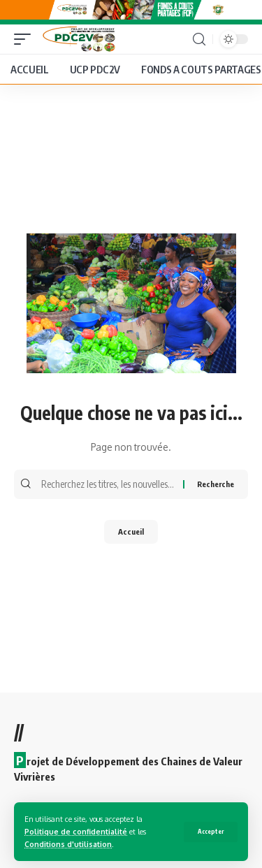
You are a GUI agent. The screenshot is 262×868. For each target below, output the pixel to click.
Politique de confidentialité (76, 831)
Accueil (131, 531)
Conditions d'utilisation (68, 844)
